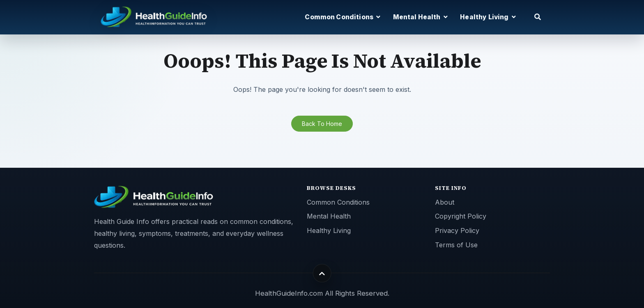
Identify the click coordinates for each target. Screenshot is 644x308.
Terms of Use (456, 245)
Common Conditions (338, 202)
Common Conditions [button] (343, 17)
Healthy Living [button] (488, 17)
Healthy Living (329, 230)
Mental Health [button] (420, 17)
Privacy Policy (457, 230)
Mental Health (329, 216)
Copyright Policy (461, 216)
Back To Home (322, 124)
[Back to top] (322, 273)
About (445, 202)
